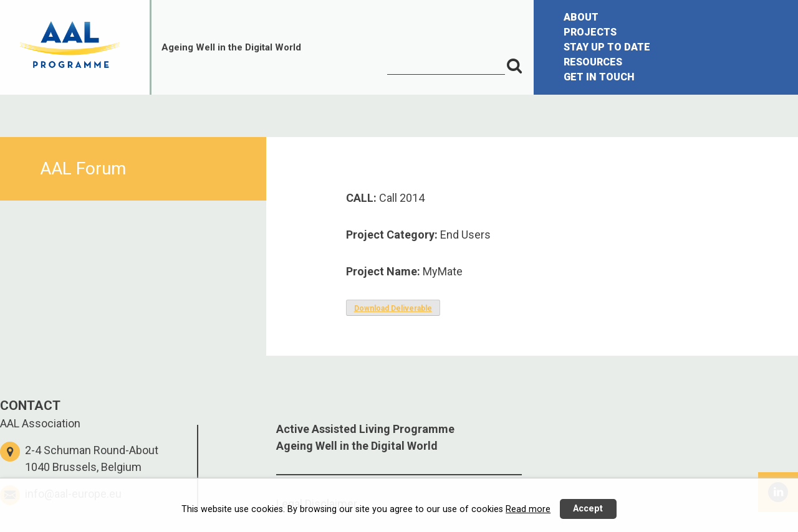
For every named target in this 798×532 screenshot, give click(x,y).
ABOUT (581, 17)
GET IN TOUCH (599, 77)
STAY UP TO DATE (607, 47)
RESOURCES (593, 62)
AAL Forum (83, 169)
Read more (528, 509)
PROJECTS (590, 32)
